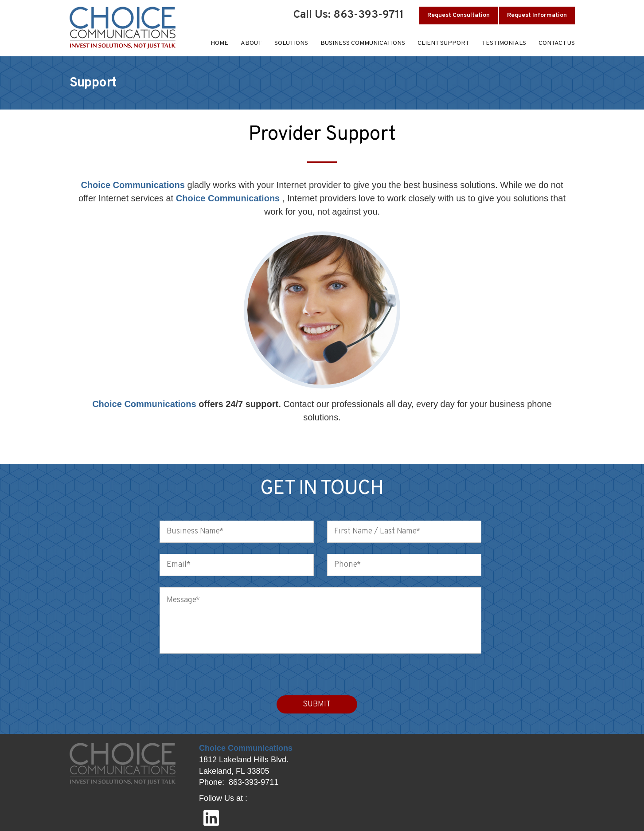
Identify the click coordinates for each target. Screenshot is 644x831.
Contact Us (557, 43)
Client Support (443, 43)
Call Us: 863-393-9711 (349, 15)
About (251, 43)
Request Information (537, 15)
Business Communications (363, 43)
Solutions (291, 43)
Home (219, 43)
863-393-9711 (254, 782)
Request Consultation (459, 15)
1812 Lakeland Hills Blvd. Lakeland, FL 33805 (244, 765)
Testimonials (504, 43)
